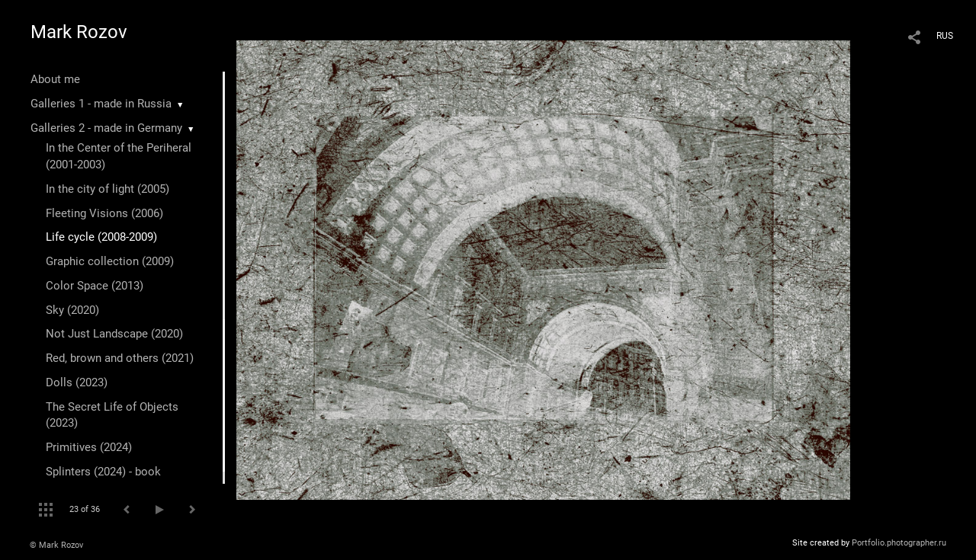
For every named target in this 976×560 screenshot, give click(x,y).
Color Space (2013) (95, 286)
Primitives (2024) (89, 447)
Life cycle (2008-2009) (101, 237)
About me (55, 79)
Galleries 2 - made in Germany (106, 128)
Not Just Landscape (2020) (114, 334)
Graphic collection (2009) (110, 261)
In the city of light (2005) (108, 189)
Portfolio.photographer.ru (899, 543)
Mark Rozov (79, 32)
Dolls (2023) (77, 382)
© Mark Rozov (56, 545)
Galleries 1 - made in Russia (101, 104)
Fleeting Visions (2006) (104, 213)
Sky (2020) (72, 310)
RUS (945, 36)
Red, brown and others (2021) (120, 358)
